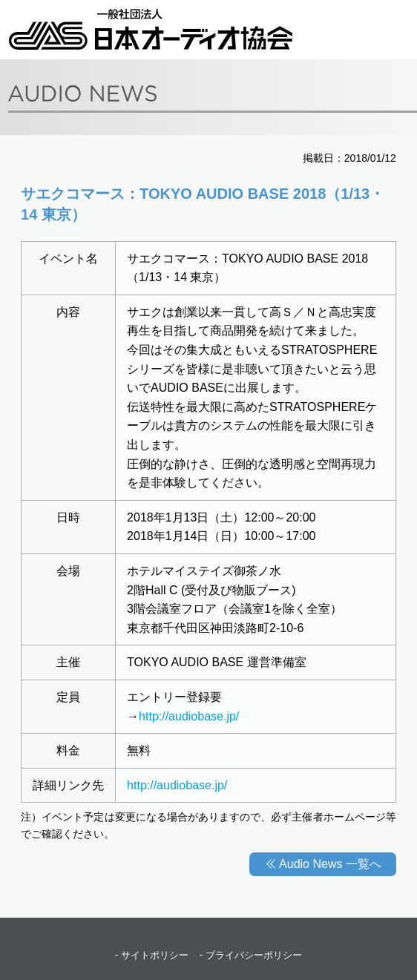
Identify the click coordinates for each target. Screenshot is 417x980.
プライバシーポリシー (254, 955)
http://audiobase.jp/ (189, 716)
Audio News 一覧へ (330, 864)
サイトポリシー (155, 955)
